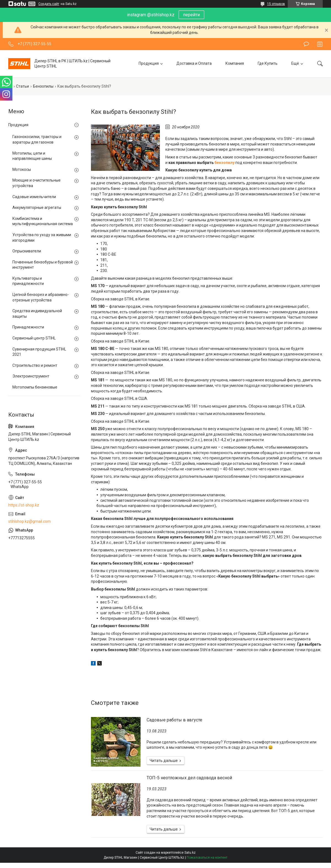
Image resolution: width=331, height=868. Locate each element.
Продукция (149, 63)
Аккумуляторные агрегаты (37, 207)
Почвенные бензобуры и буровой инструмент (43, 265)
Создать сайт (49, 4)
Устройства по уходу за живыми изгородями (42, 238)
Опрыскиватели (27, 251)
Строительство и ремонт (35, 365)
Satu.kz (190, 853)
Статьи (22, 86)
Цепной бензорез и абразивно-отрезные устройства (41, 297)
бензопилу (224, 163)
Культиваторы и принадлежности (28, 281)
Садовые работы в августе (174, 720)
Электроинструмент (31, 376)
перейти (191, 15)
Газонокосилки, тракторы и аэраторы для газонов (37, 139)
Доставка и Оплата (194, 63)
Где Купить (268, 63)
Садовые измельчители (34, 197)
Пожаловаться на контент (207, 858)
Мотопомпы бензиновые (35, 387)
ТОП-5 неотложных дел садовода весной (189, 778)
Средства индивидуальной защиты (37, 314)
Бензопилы (43, 86)
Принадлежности (28, 327)
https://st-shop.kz (24, 505)
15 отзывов (276, 4)
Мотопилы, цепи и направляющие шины (32, 156)
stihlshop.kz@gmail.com (29, 521)
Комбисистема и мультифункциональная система (43, 221)
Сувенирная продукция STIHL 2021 (39, 352)
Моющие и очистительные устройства (37, 183)
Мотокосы (22, 169)
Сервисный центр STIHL (34, 338)
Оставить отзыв (306, 44)
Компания (235, 63)
